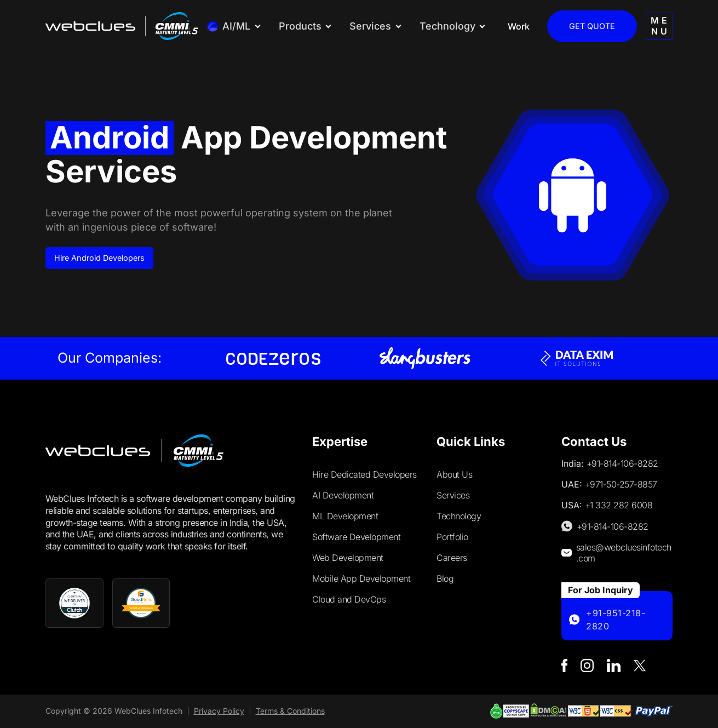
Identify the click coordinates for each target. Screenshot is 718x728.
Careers (452, 558)
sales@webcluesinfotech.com (624, 553)
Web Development (348, 558)
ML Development (345, 516)
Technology (459, 516)
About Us (454, 474)
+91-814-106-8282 (622, 463)
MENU (660, 25)
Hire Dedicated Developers (364, 474)
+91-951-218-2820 (616, 620)
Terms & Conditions (290, 711)
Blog (445, 578)
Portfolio (452, 537)
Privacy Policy (219, 711)
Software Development (356, 537)
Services (453, 495)
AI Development (343, 495)
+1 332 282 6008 (619, 505)
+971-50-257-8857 (621, 484)
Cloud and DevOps (349, 599)
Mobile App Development (361, 578)
